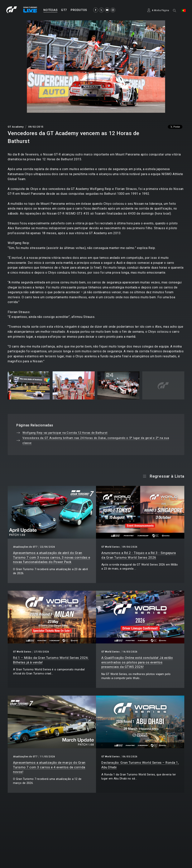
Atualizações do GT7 (25, 547)
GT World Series (110, 547)
